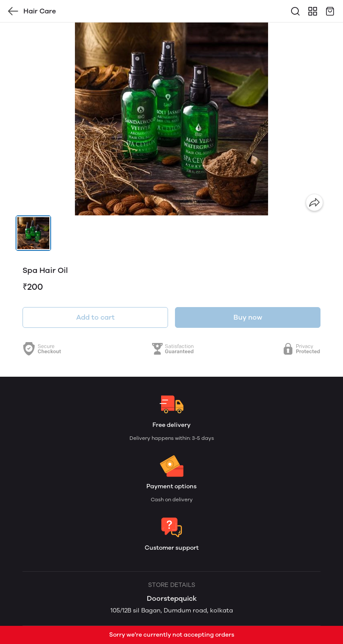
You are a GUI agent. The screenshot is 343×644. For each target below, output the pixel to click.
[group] (171, 119)
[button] (33, 233)
